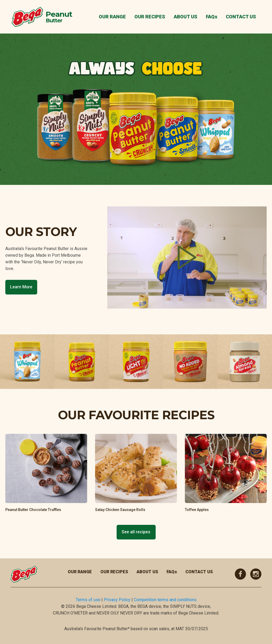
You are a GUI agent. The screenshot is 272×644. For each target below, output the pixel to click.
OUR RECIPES (150, 17)
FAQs (212, 17)
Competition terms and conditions (165, 600)
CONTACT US (241, 17)
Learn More (21, 287)
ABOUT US (186, 17)
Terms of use (88, 600)
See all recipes (136, 532)
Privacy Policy (117, 600)
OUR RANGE (112, 17)
